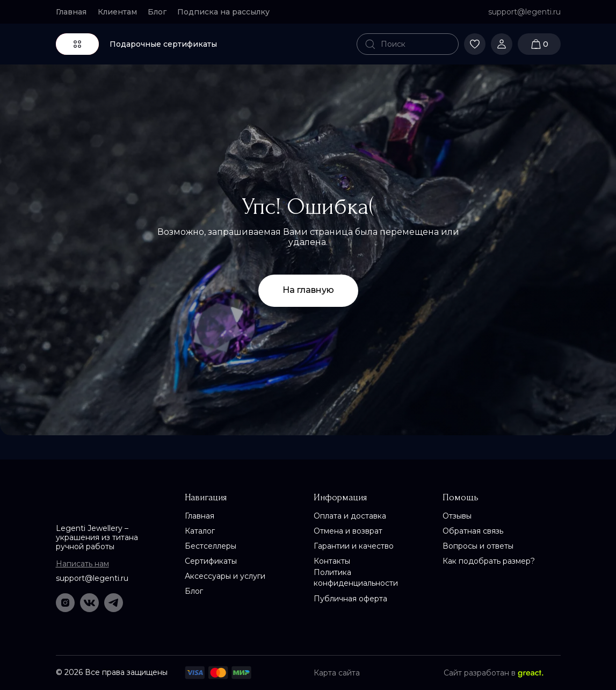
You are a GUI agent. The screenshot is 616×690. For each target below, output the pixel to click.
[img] (308, 44)
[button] (228, 12)
